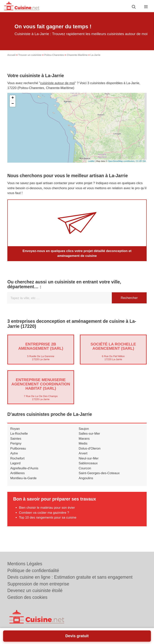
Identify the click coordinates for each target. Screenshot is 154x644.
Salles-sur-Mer (89, 434)
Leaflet (91, 161)
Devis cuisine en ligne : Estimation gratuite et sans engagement (70, 577)
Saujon (84, 429)
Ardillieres (18, 473)
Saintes (16, 438)
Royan (15, 429)
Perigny (16, 443)
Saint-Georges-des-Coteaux (99, 473)
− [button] (13, 104)
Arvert (83, 453)
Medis (83, 443)
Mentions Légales (25, 564)
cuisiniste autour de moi (58, 83)
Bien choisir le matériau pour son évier (47, 508)
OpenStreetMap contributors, (122, 161)
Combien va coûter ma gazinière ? (44, 512)
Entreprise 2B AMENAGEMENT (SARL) (41, 346)
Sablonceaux (88, 463)
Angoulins (86, 478)
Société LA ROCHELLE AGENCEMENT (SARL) (113, 346)
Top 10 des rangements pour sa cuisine (48, 518)
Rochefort (17, 458)
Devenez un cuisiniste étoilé (35, 590)
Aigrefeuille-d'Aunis (24, 468)
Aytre (14, 453)
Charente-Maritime (77, 55)
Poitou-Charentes (54, 55)
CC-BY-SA (141, 161)
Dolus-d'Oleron (90, 448)
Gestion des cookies (27, 597)
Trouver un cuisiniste (30, 55)
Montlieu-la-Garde (23, 478)
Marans (84, 438)
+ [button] (13, 98)
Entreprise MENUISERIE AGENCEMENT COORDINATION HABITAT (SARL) (41, 384)
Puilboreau (18, 448)
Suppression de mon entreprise (38, 584)
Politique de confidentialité (33, 571)
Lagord (15, 463)
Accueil (11, 55)
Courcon (85, 468)
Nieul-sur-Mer (89, 458)
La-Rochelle (19, 434)
